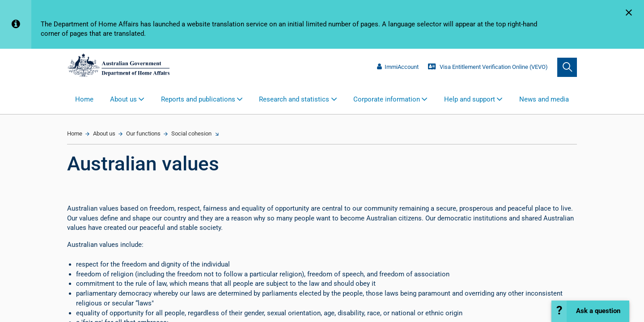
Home (84, 99)
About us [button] (123, 99)
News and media (544, 99)
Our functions (143, 133)
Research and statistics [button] (294, 99)
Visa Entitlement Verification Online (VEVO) (488, 67)
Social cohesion (191, 133)
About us (104, 133)
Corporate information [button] (387, 99)
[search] (567, 68)
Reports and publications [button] (198, 99)
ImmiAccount (398, 67)
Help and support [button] (470, 99)
